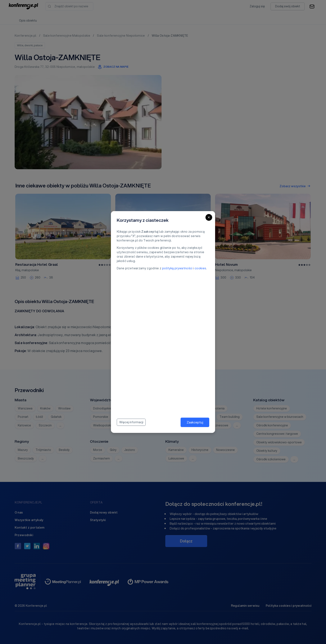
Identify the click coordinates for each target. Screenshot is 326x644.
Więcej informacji (131, 422)
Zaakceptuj (195, 422)
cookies (200, 268)
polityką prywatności (177, 268)
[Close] (209, 217)
